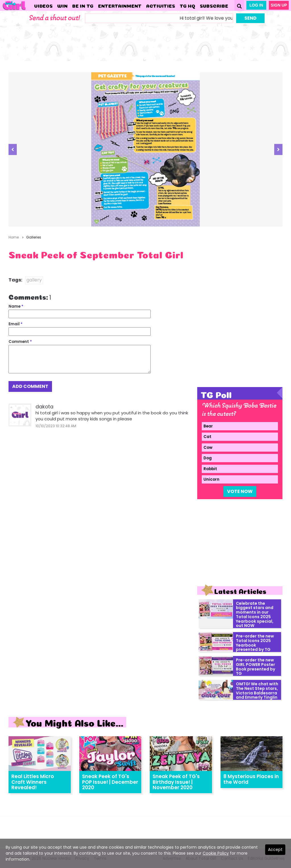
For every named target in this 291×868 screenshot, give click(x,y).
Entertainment (120, 5)
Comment (20, 342)
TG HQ (187, 5)
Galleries (34, 237)
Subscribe (214, 5)
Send (251, 18)
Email (15, 324)
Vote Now (240, 491)
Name (16, 306)
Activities (161, 5)
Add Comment (30, 386)
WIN (62, 5)
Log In (256, 5)
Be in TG (83, 5)
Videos (43, 5)
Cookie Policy (216, 853)
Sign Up (279, 5)
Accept (275, 850)
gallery (34, 280)
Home (14, 237)
